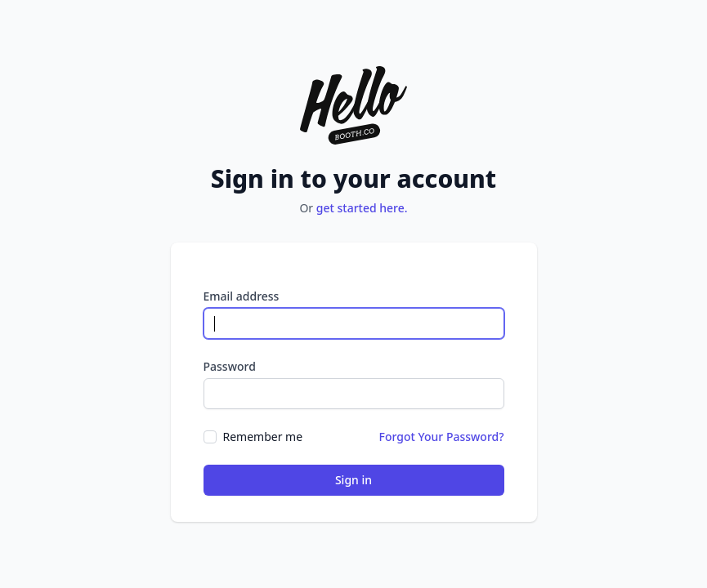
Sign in (353, 480)
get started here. (362, 208)
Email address (242, 296)
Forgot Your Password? (442, 437)
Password (230, 366)
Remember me (263, 437)
